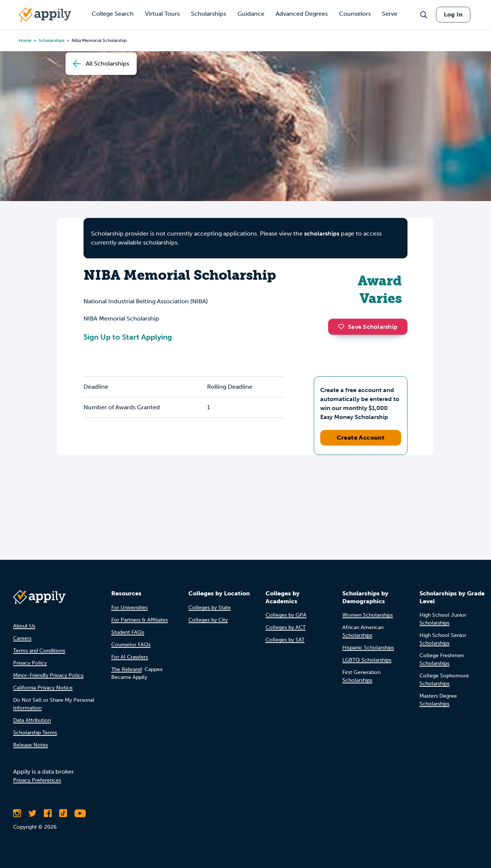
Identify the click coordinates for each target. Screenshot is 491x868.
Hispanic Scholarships (368, 648)
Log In (453, 14)
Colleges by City (208, 620)
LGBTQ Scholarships (367, 660)
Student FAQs (128, 632)
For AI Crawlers (130, 657)
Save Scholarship (368, 327)
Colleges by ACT (286, 627)
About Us (24, 626)
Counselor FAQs (131, 645)
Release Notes (31, 745)
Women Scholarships (368, 615)
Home (25, 40)
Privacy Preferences (37, 780)
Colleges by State (210, 608)
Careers (22, 638)
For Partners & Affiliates (140, 620)
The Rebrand (126, 669)
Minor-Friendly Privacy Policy (48, 675)
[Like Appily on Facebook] (48, 813)
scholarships (322, 233)
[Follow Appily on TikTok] (63, 813)
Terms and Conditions (39, 651)
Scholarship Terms (35, 733)
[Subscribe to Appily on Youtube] (80, 813)
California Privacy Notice (43, 688)
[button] (343, 327)
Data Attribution (32, 720)
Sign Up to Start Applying (128, 337)
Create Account (361, 438)
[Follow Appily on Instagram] (17, 813)
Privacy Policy (30, 663)
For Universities (129, 608)
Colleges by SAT (285, 640)
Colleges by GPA (286, 615)
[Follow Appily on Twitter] (32, 813)
